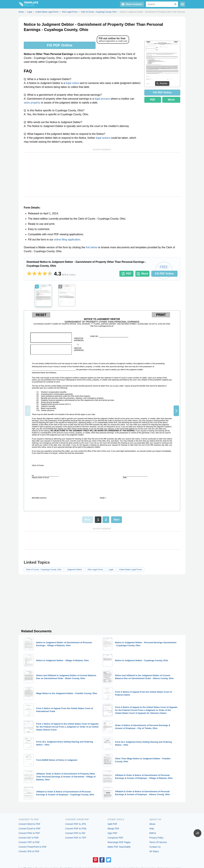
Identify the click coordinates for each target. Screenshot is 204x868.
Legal (111, 570)
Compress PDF (115, 838)
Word (171, 100)
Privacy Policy (156, 838)
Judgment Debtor (74, 570)
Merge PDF (113, 829)
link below (92, 247)
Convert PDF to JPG (76, 824)
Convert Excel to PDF (30, 829)
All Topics (154, 851)
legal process (102, 99)
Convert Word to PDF (29, 824)
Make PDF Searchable (119, 847)
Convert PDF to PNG (76, 829)
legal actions (103, 138)
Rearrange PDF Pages (119, 842)
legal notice (72, 83)
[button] (176, 411)
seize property (32, 103)
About (152, 824)
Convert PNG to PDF (29, 833)
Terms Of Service (158, 842)
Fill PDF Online (60, 45)
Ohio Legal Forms (95, 570)
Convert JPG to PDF (29, 851)
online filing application (67, 240)
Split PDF (112, 824)
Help (152, 829)
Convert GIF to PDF (29, 838)
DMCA (153, 833)
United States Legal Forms (131, 570)
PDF (153, 100)
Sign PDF (112, 833)
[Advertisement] (102, 174)
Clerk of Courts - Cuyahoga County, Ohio (44, 570)
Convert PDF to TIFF (76, 838)
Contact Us (155, 847)
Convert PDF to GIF (75, 833)
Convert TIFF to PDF (29, 842)
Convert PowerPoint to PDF (33, 847)
